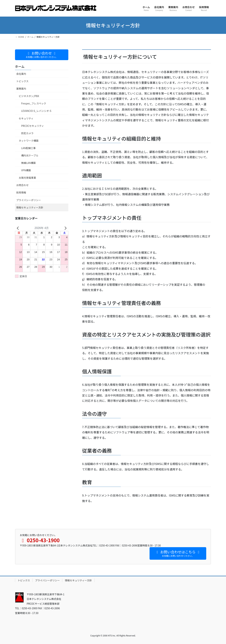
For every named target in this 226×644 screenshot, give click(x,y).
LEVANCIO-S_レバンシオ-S (36, 111)
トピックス (22, 81)
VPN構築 (26, 170)
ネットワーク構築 (29, 141)
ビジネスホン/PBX (29, 96)
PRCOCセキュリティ (33, 126)
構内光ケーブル (30, 155)
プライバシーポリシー (29, 200)
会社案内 (21, 74)
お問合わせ (22, 185)
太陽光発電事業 (27, 178)
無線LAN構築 (28, 163)
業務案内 (21, 89)
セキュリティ (26, 118)
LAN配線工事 (28, 148)
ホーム (20, 66)
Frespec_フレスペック (34, 103)
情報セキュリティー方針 (30, 207)
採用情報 (21, 192)
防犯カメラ (27, 133)
